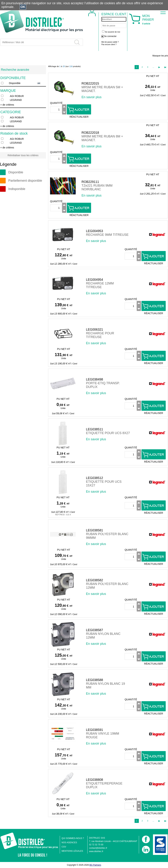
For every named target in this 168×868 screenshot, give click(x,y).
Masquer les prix (160, 56)
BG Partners (95, 865)
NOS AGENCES (69, 843)
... (153, 67)
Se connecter (110, 36)
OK (23, 7)
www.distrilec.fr (96, 851)
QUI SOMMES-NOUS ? (73, 838)
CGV (64, 847)
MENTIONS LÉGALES (72, 851)
